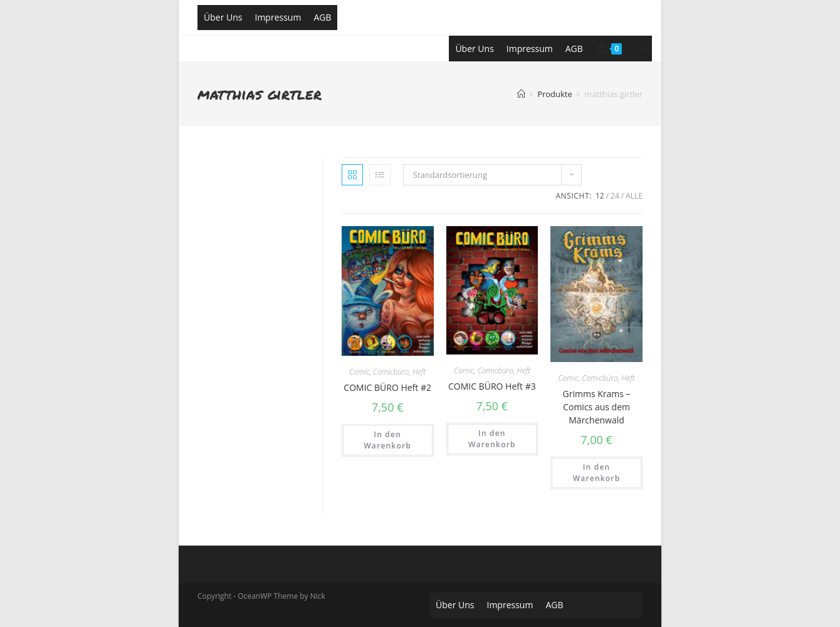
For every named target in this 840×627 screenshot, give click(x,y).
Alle (634, 196)
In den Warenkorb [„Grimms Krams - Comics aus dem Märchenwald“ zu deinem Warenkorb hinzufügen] (597, 473)
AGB (322, 17)
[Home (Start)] (521, 94)
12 (600, 196)
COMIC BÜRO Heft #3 (492, 386)
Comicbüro (391, 372)
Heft (419, 372)
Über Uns (223, 17)
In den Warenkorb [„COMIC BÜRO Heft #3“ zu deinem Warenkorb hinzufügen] (492, 439)
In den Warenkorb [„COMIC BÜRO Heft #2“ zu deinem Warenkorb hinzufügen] (387, 440)
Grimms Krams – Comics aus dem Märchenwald (597, 407)
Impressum (278, 17)
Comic (359, 372)
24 (615, 196)
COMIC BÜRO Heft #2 (387, 387)
